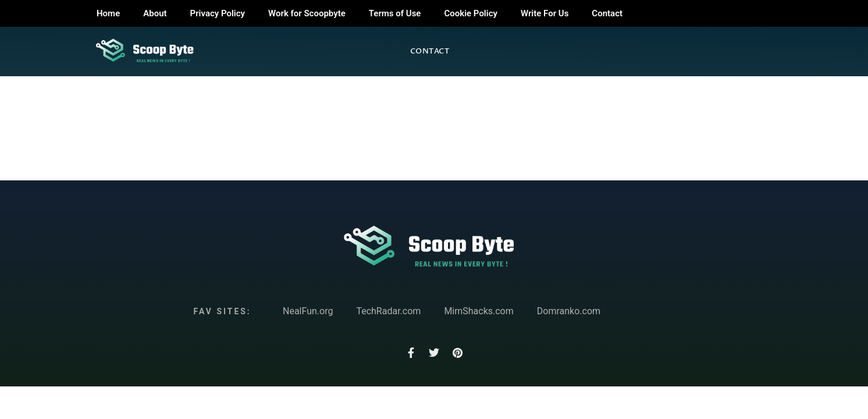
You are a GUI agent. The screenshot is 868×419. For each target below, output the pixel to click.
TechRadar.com (388, 311)
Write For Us (545, 13)
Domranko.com (569, 311)
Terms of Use (395, 13)
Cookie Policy (470, 13)
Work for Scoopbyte (307, 13)
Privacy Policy (218, 13)
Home (108, 13)
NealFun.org (308, 311)
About (155, 13)
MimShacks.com (479, 311)
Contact (607, 13)
